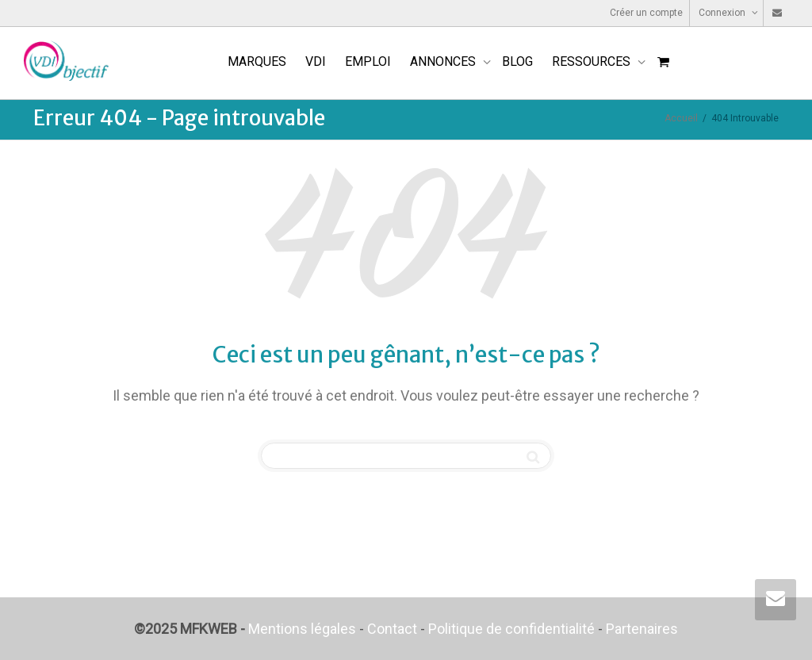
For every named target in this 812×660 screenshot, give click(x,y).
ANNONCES (444, 61)
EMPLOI (368, 61)
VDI (316, 61)
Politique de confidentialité (511, 629)
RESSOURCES (593, 61)
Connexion (723, 13)
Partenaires (642, 629)
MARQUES (257, 61)
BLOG (517, 61)
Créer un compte (646, 13)
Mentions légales (302, 629)
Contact (392, 629)
